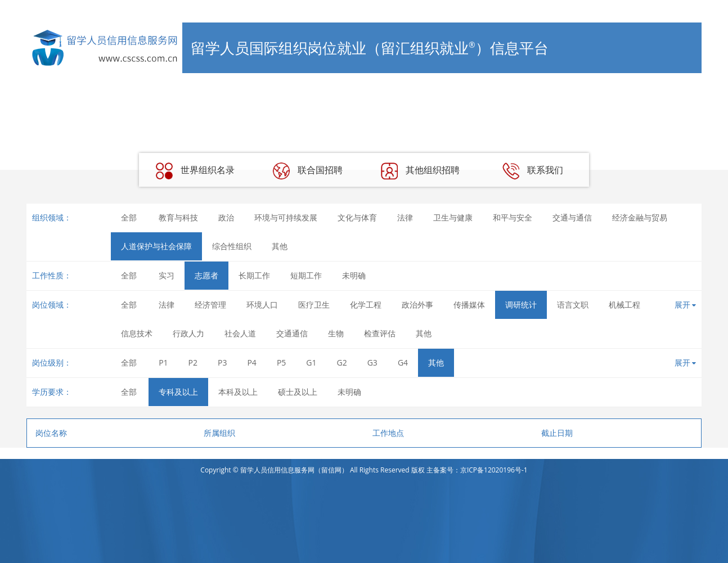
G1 (311, 362)
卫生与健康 (453, 217)
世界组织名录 (195, 171)
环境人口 (262, 305)
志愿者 (206, 275)
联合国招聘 (308, 171)
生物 (336, 333)
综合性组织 (232, 246)
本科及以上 (238, 392)
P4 (251, 362)
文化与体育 (357, 217)
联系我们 (533, 171)
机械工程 (624, 305)
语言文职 (573, 305)
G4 (403, 362)
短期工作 (306, 275)
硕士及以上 (298, 392)
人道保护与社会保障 (156, 246)
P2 (193, 362)
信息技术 (137, 333)
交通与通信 (572, 217)
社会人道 (240, 333)
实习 (167, 275)
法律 (405, 217)
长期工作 (254, 275)
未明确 (354, 275)
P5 (281, 362)
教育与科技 (178, 217)
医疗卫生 (314, 305)
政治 (226, 217)
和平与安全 (513, 217)
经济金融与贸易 (640, 217)
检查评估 (380, 333)
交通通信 (292, 333)
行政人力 (188, 333)
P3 (222, 362)
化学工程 (366, 305)
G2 (342, 362)
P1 (163, 362)
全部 (129, 217)
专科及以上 (178, 392)
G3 (372, 362)
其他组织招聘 (420, 171)
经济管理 (210, 305)
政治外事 (417, 305)
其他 (280, 246)
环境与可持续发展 (286, 217)
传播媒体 (469, 305)
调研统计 (521, 305)
